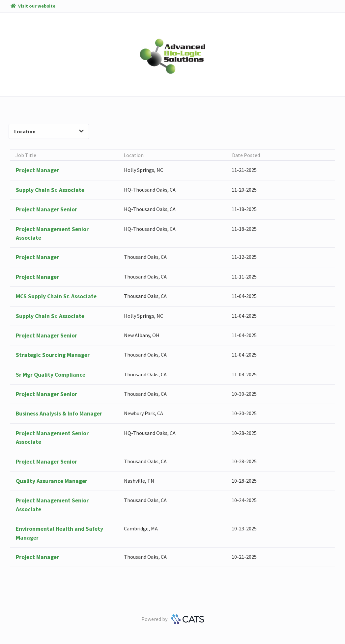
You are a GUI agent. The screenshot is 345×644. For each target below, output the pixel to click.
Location (49, 131)
